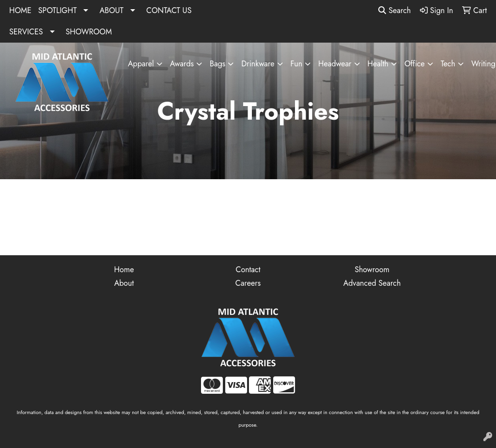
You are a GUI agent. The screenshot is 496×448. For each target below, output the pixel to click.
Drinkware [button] (258, 64)
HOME (20, 10)
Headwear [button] (335, 64)
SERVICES (26, 32)
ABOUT (111, 10)
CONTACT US (169, 10)
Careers (248, 283)
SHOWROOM (89, 32)
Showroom (372, 270)
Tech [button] (448, 64)
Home (124, 270)
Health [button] (378, 64)
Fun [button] (296, 64)
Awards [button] (182, 64)
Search (395, 10)
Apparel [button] (141, 64)
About (124, 283)
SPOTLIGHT (58, 10)
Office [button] (415, 64)
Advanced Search (372, 283)
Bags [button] (217, 64)
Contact (248, 270)
